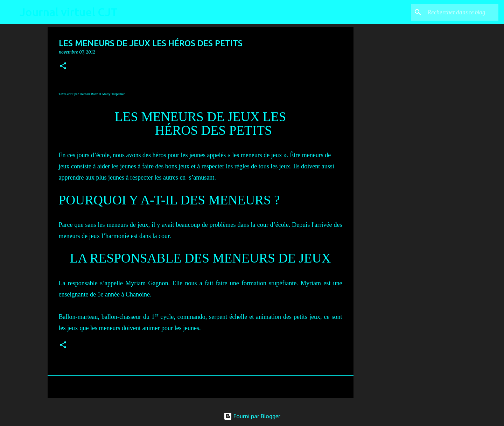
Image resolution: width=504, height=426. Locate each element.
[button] (63, 66)
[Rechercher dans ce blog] (462, 12)
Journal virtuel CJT (69, 12)
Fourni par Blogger (252, 416)
